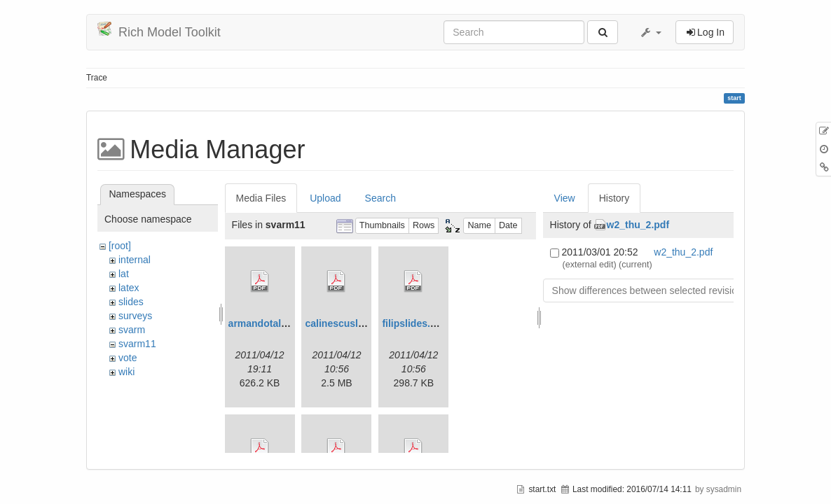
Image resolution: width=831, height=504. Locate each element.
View (565, 198)
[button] (650, 32)
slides (131, 302)
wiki (126, 372)
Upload (325, 198)
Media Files (261, 198)
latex (129, 288)
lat (124, 274)
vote (128, 358)
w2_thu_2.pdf (638, 225)
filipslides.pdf (413, 323)
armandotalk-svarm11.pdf (288, 323)
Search (380, 198)
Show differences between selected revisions (650, 290)
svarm (132, 330)
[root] (120, 246)
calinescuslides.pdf (350, 323)
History (614, 198)
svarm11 (137, 344)
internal (135, 260)
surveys (135, 316)
